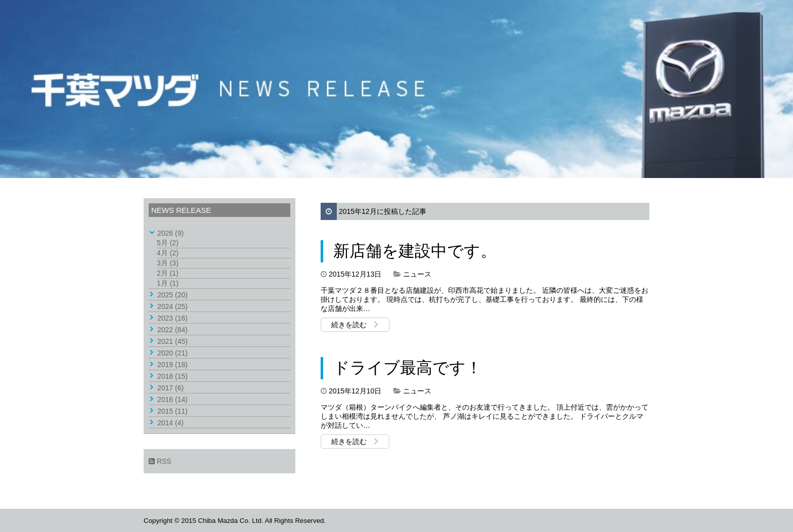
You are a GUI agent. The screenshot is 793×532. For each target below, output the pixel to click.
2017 (170, 388)
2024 (172, 306)
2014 (170, 423)
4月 (168, 253)
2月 (168, 273)
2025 (172, 295)
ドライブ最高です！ (408, 368)
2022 (172, 330)
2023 (172, 318)
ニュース (417, 274)
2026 (170, 233)
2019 (172, 365)
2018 (172, 376)
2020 (172, 353)
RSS (160, 461)
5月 (168, 243)
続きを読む (355, 325)
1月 (168, 283)
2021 (172, 341)
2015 (172, 411)
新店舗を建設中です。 (415, 251)
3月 (168, 263)
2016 (172, 400)
